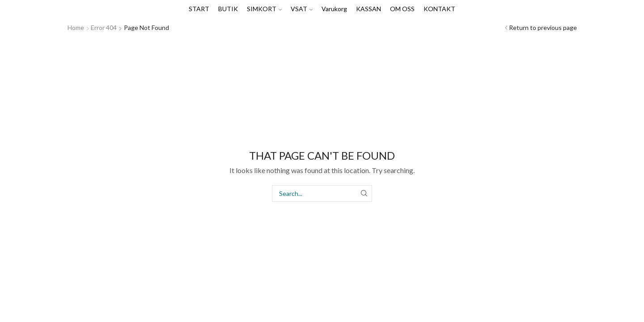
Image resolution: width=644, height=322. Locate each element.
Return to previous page (543, 28)
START (199, 9)
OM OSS (402, 9)
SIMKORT (264, 9)
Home (76, 28)
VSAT (302, 9)
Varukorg (334, 9)
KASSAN (369, 9)
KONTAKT (439, 9)
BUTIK (228, 9)
